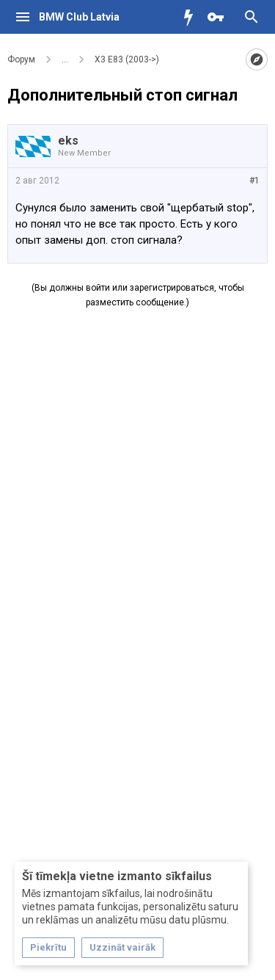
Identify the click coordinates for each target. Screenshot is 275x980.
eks (68, 141)
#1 (254, 181)
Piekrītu (48, 947)
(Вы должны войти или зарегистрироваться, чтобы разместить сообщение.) (138, 295)
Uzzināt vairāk (122, 947)
